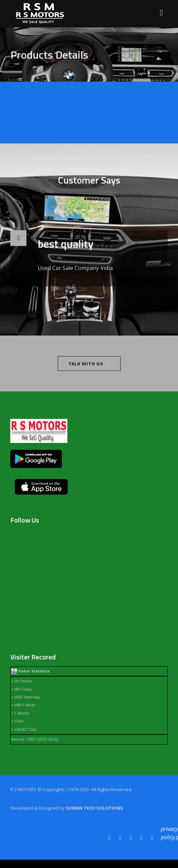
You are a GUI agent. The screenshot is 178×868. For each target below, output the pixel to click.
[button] (86, 300)
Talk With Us (86, 363)
